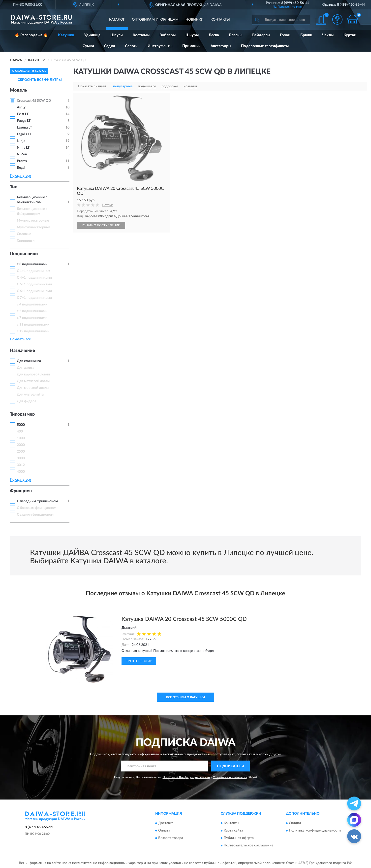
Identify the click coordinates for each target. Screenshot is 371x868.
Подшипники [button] (24, 254)
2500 (21, 452)
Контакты (220, 20)
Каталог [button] (117, 20)
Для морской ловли (33, 388)
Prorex (22, 161)
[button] (288, 6)
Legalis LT (24, 134)
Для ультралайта (30, 395)
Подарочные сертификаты (265, 46)
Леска (214, 35)
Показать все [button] (20, 176)
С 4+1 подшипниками (34, 278)
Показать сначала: (93, 86)
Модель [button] (18, 90)
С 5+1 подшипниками (34, 284)
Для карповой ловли (33, 374)
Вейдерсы (261, 35)
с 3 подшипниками (32, 264)
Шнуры (192, 35)
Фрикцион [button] (21, 491)
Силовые (24, 234)
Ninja (21, 141)
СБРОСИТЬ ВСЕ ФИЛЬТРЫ (40, 80)
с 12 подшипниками (33, 331)
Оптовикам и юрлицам (155, 20)
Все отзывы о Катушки (185, 697)
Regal (21, 168)
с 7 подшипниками (32, 318)
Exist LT (23, 114)
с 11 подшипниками (33, 325)
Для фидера (27, 401)
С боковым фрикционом (37, 508)
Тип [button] (14, 187)
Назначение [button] (22, 351)
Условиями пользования (230, 777)
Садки (109, 46)
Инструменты (160, 46)
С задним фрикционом (35, 515)
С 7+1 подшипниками (34, 298)
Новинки (195, 20)
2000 (21, 445)
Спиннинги (26, 241)
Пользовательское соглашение (248, 845)
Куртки (350, 35)
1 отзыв (107, 205)
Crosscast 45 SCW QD (34, 101)
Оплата (164, 831)
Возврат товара (171, 838)
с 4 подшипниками (32, 304)
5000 (21, 425)
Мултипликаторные (33, 221)
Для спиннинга (29, 361)
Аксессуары (221, 46)
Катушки (66, 35)
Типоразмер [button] (22, 414)
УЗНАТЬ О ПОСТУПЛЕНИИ (101, 225)
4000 (21, 472)
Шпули (117, 35)
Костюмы (141, 35)
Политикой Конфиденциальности (186, 777)
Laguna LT (24, 128)
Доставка (166, 823)
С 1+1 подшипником (33, 271)
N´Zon (22, 154)
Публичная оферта (239, 838)
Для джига (26, 368)
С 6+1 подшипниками (34, 291)
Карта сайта (233, 831)
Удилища (92, 35)
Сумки (88, 46)
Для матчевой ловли (33, 381)
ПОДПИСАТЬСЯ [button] (231, 766)
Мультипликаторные (34, 227)
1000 (21, 438)
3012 (21, 465)
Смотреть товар (139, 661)
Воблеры (168, 35)
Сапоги (131, 46)
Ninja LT (23, 148)
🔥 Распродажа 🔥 (31, 35)
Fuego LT (24, 121)
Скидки (295, 823)
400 (20, 432)
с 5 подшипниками (32, 311)
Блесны (236, 35)
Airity (21, 107)
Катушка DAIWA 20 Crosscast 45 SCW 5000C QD (184, 619)
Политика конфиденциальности (315, 831)
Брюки (306, 35)
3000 (21, 458)
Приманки (191, 46)
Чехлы (328, 35)
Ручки (285, 35)
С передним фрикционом (37, 501)
